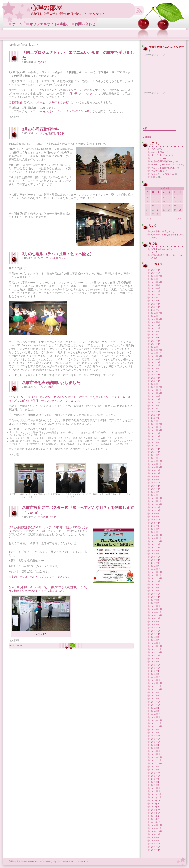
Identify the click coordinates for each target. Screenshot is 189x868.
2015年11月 (157, 649)
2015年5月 (156, 668)
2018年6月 (156, 554)
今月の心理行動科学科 (51, 134)
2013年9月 (156, 730)
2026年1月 (156, 273)
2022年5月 (156, 409)
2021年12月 (157, 424)
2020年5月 (156, 483)
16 (153, 206)
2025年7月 (156, 291)
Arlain (59, 862)
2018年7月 (156, 551)
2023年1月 (156, 384)
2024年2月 (156, 344)
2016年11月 (157, 612)
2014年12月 (157, 683)
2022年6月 (156, 406)
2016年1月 (156, 643)
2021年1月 (156, 458)
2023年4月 (156, 375)
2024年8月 (156, 325)
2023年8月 (156, 362)
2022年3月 (156, 415)
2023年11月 (157, 353)
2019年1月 (156, 532)
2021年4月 (156, 449)
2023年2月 (156, 381)
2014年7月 (156, 699)
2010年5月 (156, 847)
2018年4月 (156, 560)
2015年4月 (156, 671)
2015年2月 (156, 677)
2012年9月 (156, 767)
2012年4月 (156, 782)
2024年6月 (156, 332)
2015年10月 (157, 652)
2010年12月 (157, 825)
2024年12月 (157, 313)
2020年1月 (156, 495)
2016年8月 (156, 622)
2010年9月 (156, 834)
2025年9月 (156, 285)
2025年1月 (156, 310)
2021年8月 (156, 436)
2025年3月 (156, 304)
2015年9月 (156, 655)
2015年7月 (156, 662)
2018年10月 (157, 541)
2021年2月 (156, 455)
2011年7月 (156, 810)
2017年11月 (157, 575)
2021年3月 (156, 452)
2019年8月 (156, 510)
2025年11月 (157, 279)
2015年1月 (156, 680)
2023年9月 (156, 359)
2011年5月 (156, 816)
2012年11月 (157, 760)
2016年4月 (156, 634)
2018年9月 (156, 544)
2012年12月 (157, 757)
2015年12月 (157, 646)
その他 (42, 62)
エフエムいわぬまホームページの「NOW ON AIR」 (61, 111)
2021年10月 (157, 430)
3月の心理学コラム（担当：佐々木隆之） (58, 254)
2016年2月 (156, 640)
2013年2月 (156, 751)
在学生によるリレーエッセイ (165, 164)
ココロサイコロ (47, 517)
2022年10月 (157, 393)
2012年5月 (156, 779)
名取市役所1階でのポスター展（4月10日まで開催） (40, 102)
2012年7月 (156, 773)
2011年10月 (157, 801)
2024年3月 (156, 341)
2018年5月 (156, 557)
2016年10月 (157, 615)
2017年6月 (156, 591)
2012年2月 (156, 788)
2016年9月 (156, 618)
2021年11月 (157, 427)
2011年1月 (156, 822)
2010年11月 (157, 828)
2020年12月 (157, 461)
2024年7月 (156, 328)
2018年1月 (156, 569)
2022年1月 (156, 421)
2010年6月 (156, 844)
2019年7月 (156, 514)
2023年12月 (157, 350)
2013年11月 (157, 723)
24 (158, 210)
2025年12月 (157, 276)
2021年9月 (156, 433)
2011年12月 (157, 794)
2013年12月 (157, 720)
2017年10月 (157, 578)
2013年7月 (156, 736)
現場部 (154, 177)
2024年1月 (156, 347)
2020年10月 (157, 467)
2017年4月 (156, 597)
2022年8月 (156, 399)
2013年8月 (156, 733)
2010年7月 (156, 841)
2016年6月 (156, 628)
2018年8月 (156, 547)
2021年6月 (156, 443)
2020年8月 (156, 473)
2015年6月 (156, 665)
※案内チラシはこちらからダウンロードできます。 (40, 577)
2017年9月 (156, 581)
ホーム (17, 24)
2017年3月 (156, 600)
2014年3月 (156, 711)
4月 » (179, 218)
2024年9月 (156, 322)
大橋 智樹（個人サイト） (163, 231)
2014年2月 (156, 714)
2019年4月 (156, 523)
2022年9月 (156, 396)
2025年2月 (156, 307)
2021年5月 (156, 446)
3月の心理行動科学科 (40, 129)
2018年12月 (157, 535)
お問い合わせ (85, 24)
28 (180, 210)
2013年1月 (156, 754)
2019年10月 (157, 504)
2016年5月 (156, 631)
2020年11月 (157, 464)
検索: (145, 128)
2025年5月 (156, 298)
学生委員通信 (158, 171)
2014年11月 (157, 686)
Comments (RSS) (82, 862)
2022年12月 (157, 387)
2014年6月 (156, 702)
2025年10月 (157, 282)
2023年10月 (157, 356)
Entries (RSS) (68, 862)
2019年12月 (157, 498)
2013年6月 (156, 739)
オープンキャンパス (161, 155)
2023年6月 (156, 369)
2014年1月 (156, 717)
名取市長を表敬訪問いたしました (51, 383)
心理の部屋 (46, 8)
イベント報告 (46, 387)
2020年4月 (156, 486)
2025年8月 (156, 288)
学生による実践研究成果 (163, 168)
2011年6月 (156, 813)
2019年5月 (156, 520)
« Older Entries (15, 645)
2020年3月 (156, 489)
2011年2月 (156, 819)
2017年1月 (156, 606)
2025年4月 (156, 301)
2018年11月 (157, 538)
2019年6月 (156, 517)
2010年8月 (156, 838)
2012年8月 (156, 770)
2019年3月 (156, 526)
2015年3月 (156, 674)
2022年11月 (157, 390)
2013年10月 (157, 726)
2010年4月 (156, 850)
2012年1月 (156, 791)
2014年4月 (156, 708)
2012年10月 (157, 763)
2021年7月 (156, 439)
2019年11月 (157, 501)
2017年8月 (156, 585)
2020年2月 (156, 492)
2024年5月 (156, 335)
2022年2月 (156, 418)
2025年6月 (156, 294)
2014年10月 (157, 689)
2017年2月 (156, 603)
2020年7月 (156, 477)
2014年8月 (156, 696)
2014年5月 (156, 705)
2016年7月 (156, 625)
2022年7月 (156, 402)
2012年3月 (156, 785)
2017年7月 (156, 588)
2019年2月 (156, 529)
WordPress (34, 862)
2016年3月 (156, 637)
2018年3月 (156, 563)
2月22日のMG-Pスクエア (83, 94)
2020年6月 (156, 480)
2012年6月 (156, 776)
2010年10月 (157, 831)
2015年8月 (156, 659)
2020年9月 (156, 470)
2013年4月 (156, 745)
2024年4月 (156, 338)
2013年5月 (156, 742)
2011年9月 (156, 804)
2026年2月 (156, 270)
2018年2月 (156, 566)
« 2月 (149, 218)
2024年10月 (157, 319)
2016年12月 (157, 609)
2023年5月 (156, 372)
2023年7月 (156, 365)
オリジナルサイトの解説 (49, 24)
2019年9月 (156, 507)
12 (169, 201)
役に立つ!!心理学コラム (52, 258)
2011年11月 (157, 797)
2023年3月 (156, 378)
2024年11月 (157, 316)
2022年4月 (156, 412)
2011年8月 (156, 807)
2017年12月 (157, 572)
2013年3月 (156, 748)
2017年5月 (156, 594)
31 (158, 214)
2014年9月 (156, 693)
